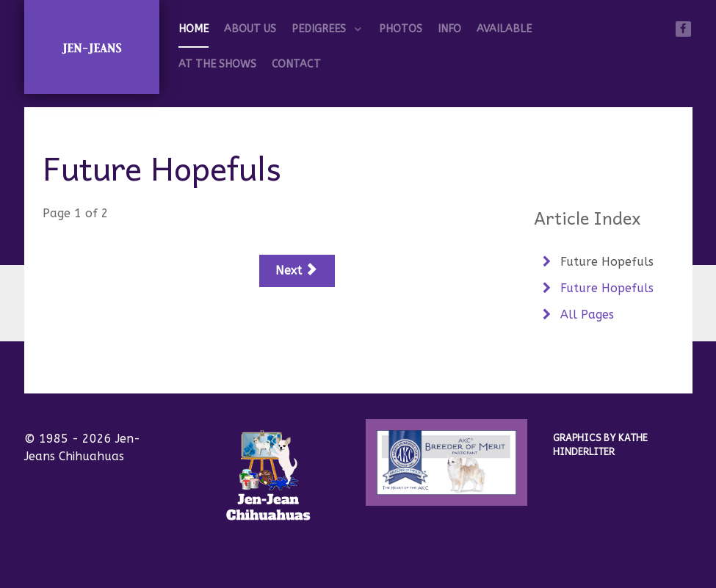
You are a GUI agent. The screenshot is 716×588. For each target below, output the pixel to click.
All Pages (585, 315)
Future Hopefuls (605, 262)
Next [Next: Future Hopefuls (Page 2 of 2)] (296, 271)
